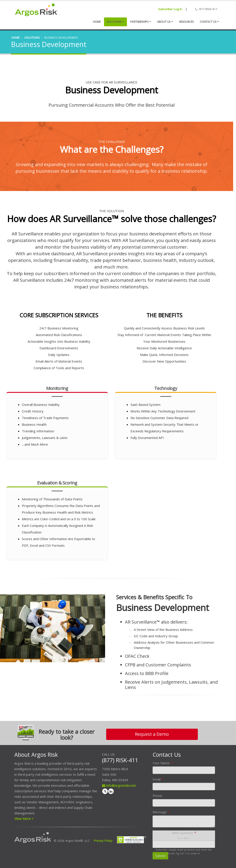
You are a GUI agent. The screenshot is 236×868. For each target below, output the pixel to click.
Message (161, 812)
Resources (186, 22)
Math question (184, 833)
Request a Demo (152, 734)
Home (97, 22)
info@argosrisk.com (119, 785)
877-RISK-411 (208, 9)
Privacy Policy (103, 841)
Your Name (162, 763)
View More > (24, 819)
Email (158, 779)
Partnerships (139, 22)
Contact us (208, 22)
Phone (157, 796)
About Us (164, 22)
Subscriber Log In (170, 9)
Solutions (114, 22)
